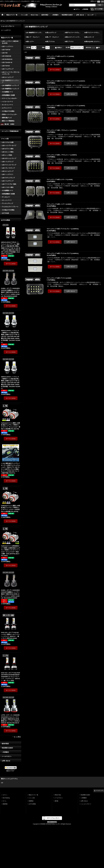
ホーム (5, 801)
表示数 (29, 48)
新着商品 (31, 801)
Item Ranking (6, 798)
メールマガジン (7, 756)
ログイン (77, 9)
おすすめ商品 (32, 804)
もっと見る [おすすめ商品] (17, 737)
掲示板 (57, 801)
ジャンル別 (32, 798)
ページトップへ (100, 791)
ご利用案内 (5, 752)
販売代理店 (5, 744)
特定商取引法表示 (7, 748)
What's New (58, 795)
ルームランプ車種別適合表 (10, 131)
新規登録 (86, 9)
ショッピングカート (86, 804)
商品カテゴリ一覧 (33, 795)
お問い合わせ (6, 761)
